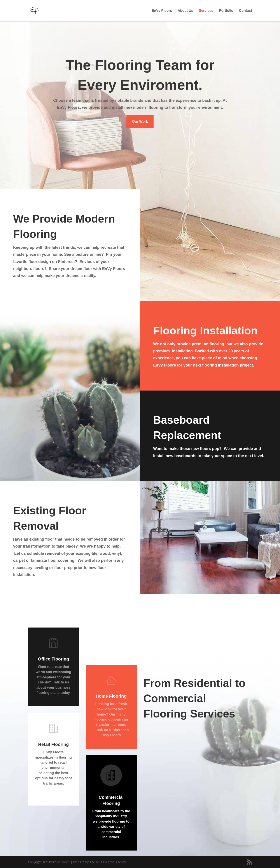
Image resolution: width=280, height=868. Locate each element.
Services (206, 11)
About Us (185, 11)
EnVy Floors (162, 11)
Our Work (140, 122)
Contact (245, 11)
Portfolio (226, 11)
